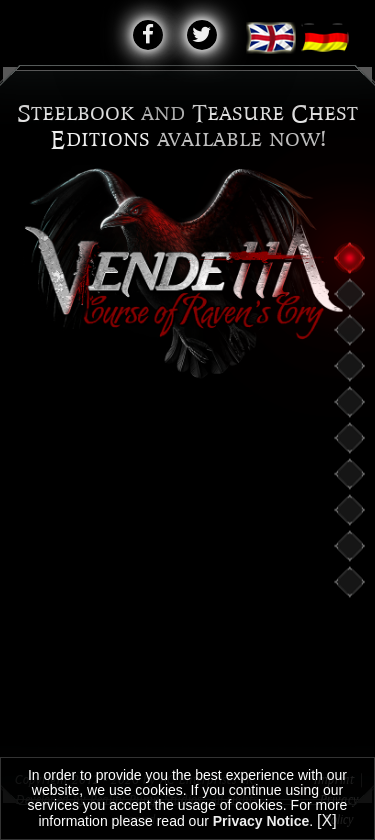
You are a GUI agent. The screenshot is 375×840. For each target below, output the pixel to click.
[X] (327, 820)
